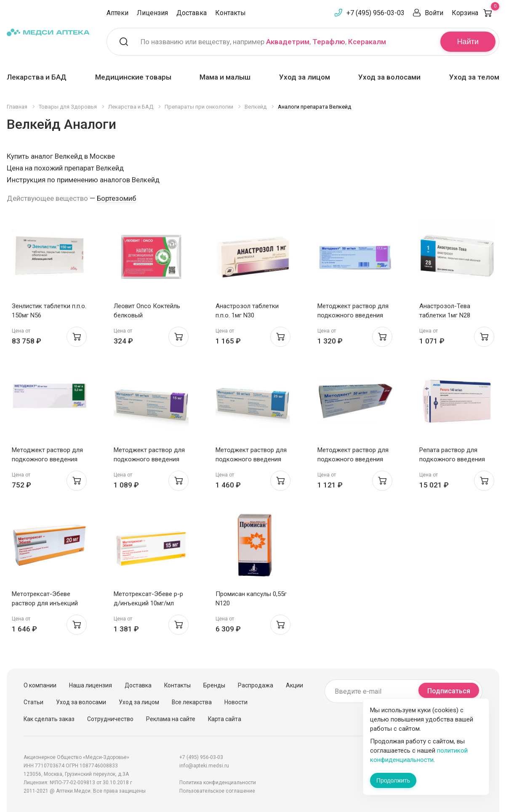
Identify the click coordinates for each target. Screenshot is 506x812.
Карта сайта (225, 719)
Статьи (33, 702)
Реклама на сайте (171, 719)
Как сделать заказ (49, 719)
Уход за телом (474, 77)
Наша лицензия (91, 685)
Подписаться (449, 691)
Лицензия (152, 13)
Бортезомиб (117, 198)
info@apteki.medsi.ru (204, 766)
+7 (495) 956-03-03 (376, 13)
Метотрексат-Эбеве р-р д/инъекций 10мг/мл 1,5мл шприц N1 (148, 603)
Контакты (230, 13)
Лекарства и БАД (37, 77)
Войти (434, 13)
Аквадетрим (288, 42)
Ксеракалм (367, 42)
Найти (468, 42)
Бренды (214, 685)
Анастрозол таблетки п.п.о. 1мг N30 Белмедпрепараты (247, 315)
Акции (294, 685)
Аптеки (117, 13)
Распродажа (256, 685)
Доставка (192, 13)
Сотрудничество (110, 719)
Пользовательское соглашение (217, 791)
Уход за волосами (389, 77)
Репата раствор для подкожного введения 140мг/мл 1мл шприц (452, 459)
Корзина (475, 13)
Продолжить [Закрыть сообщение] (393, 780)
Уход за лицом (305, 77)
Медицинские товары (133, 77)
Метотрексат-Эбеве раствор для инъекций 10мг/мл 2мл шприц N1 (45, 603)
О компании (40, 685)
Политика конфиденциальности (218, 783)
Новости (236, 702)
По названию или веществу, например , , (263, 42)
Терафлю (329, 42)
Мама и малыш (225, 77)
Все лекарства (192, 702)
